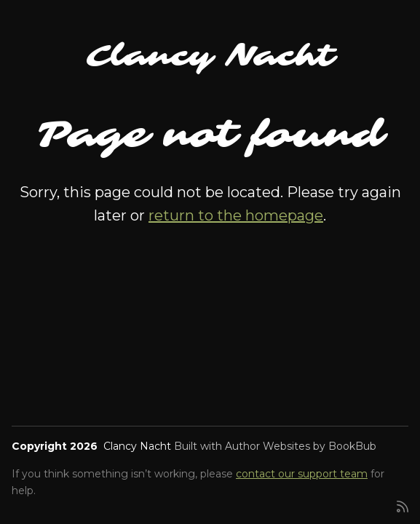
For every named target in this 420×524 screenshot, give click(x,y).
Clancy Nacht (210, 56)
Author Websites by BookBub (301, 446)
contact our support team (302, 474)
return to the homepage (236, 215)
